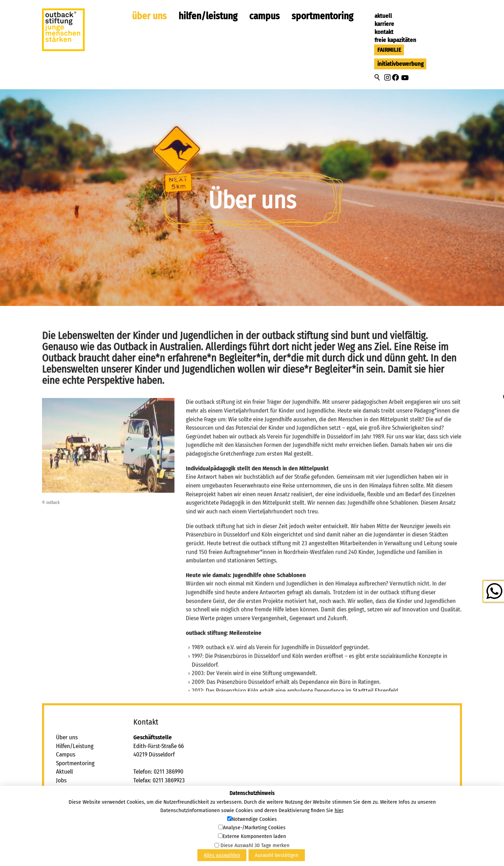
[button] (387, 77)
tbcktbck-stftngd (174, 789)
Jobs (61, 780)
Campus (264, 16)
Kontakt (384, 32)
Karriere (384, 24)
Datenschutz (71, 815)
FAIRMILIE (389, 50)
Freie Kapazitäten (395, 40)
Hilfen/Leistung (208, 16)
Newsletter (69, 823)
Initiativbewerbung (400, 64)
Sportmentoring (322, 16)
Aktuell (383, 16)
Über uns (149, 16)
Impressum (69, 806)
